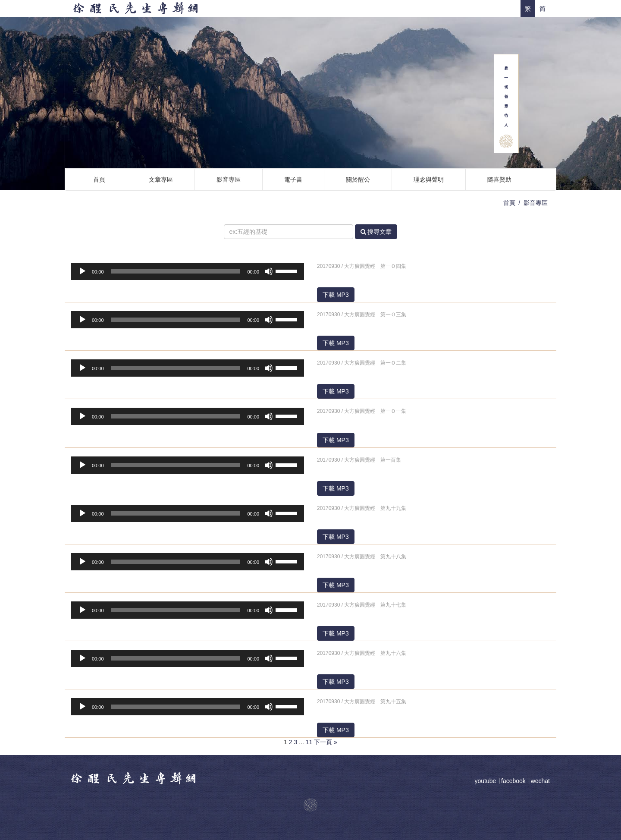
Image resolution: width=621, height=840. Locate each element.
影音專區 (229, 179)
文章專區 (161, 179)
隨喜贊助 (499, 179)
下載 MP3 (336, 295)
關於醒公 (358, 179)
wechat (540, 781)
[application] (188, 271)
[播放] (82, 271)
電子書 (293, 179)
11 (309, 742)
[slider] (176, 271)
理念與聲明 (429, 179)
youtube (486, 781)
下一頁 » (326, 742)
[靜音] (269, 271)
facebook (513, 781)
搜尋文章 (376, 232)
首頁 (99, 179)
